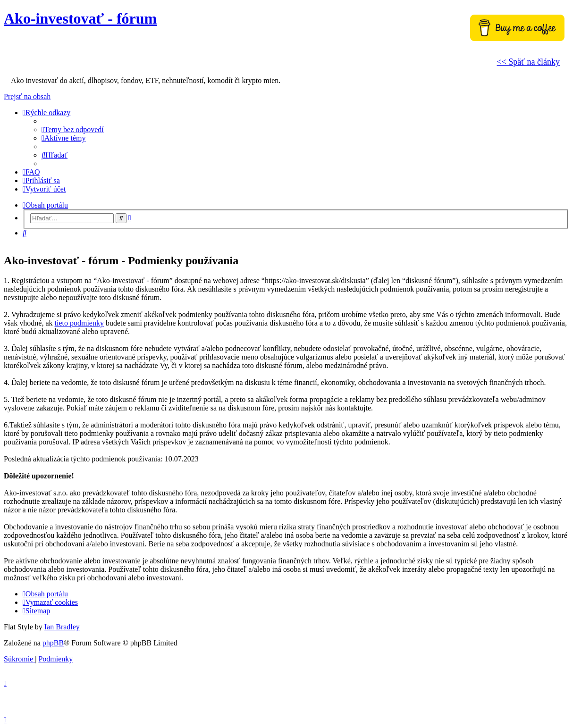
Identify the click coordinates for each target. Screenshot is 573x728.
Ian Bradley (62, 627)
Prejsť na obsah (27, 96)
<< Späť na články (528, 62)
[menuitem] (73, 130)
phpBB (53, 643)
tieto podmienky (79, 323)
